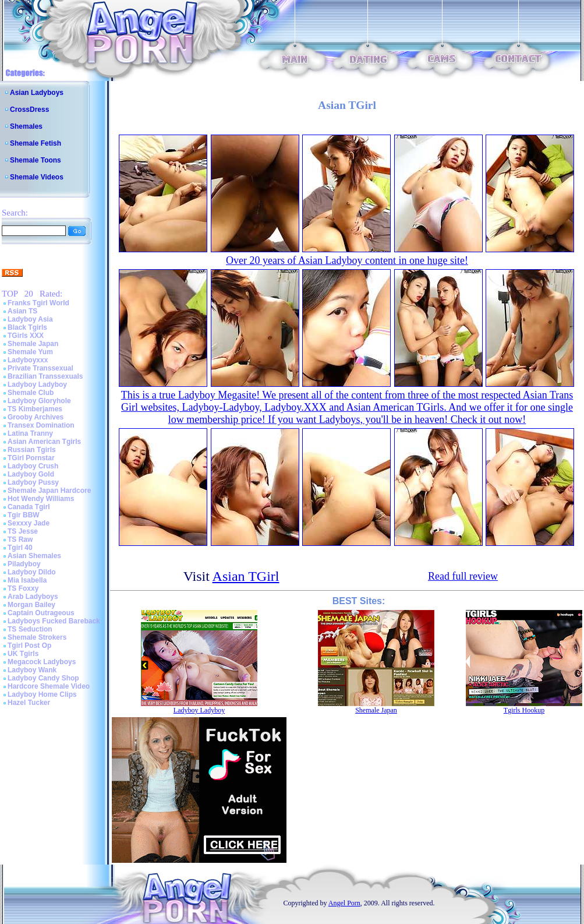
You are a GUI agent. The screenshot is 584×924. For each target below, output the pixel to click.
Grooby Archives (36, 417)
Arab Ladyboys (33, 597)
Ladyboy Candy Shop (43, 678)
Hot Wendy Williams (41, 499)
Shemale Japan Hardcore (49, 491)
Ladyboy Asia (30, 319)
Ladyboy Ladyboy (37, 385)
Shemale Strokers (37, 637)
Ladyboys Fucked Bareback (54, 621)
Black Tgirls (27, 327)
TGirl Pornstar (31, 458)
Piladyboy (24, 564)
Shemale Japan (33, 344)
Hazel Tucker (29, 703)
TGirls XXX (26, 336)
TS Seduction (30, 629)
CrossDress (29, 110)
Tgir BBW (24, 515)
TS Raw (20, 539)
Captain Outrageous (41, 613)
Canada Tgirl (29, 507)
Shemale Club (31, 393)
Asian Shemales (34, 556)
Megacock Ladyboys (42, 662)
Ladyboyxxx (28, 360)
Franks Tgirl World (38, 303)
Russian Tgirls (32, 450)
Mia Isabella (27, 580)
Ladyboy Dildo (32, 572)
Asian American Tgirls (44, 442)
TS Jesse (23, 531)
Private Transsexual (40, 368)
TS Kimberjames (35, 409)
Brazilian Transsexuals (45, 376)
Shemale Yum (30, 352)
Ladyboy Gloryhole (39, 401)
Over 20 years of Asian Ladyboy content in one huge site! (347, 260)
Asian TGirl (246, 576)
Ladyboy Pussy (33, 482)
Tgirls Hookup (524, 710)
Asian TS (22, 311)
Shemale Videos (37, 177)
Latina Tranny (30, 433)
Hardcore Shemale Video (49, 686)
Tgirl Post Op (29, 646)
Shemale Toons (36, 160)
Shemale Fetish (36, 143)
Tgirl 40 (20, 548)
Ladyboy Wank (32, 670)
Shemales (26, 126)
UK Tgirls (23, 654)
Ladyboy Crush (33, 466)
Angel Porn (344, 903)
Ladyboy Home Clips (42, 694)
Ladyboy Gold (31, 474)
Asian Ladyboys (37, 93)
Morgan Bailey (31, 605)
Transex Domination (41, 425)
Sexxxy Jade (29, 523)
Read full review (463, 576)
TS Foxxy (23, 588)
